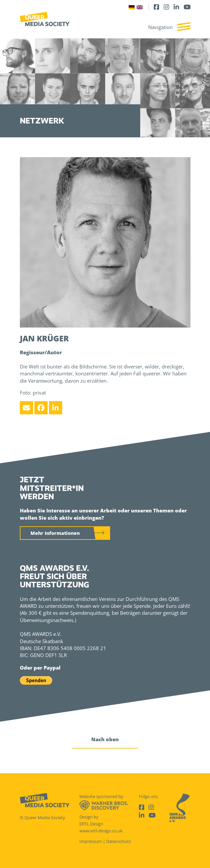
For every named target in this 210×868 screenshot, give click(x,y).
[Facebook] (156, 7)
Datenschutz (119, 841)
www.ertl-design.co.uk (101, 831)
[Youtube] (187, 7)
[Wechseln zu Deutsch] (132, 7)
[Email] (26, 408)
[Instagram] (166, 7)
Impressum (91, 841)
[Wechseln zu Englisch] (140, 7)
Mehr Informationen (55, 533)
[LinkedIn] (176, 7)
